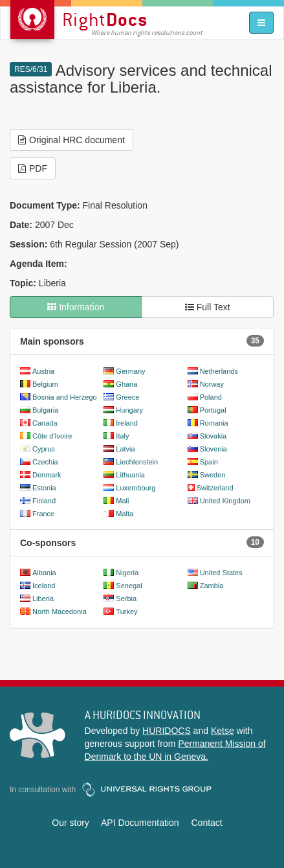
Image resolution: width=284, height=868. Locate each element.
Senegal (129, 586)
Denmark (47, 475)
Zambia (212, 586)
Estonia (44, 488)
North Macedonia (60, 611)
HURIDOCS (167, 731)
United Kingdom (225, 501)
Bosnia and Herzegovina (71, 397)
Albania (44, 573)
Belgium (45, 384)
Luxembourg (136, 488)
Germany (130, 371)
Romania (214, 423)
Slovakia (213, 436)
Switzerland (215, 488)
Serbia (126, 599)
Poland (211, 397)
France (43, 514)
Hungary (129, 410)
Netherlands (219, 371)
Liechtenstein (137, 462)
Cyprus (44, 449)
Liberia (43, 599)
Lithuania (130, 475)
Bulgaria (45, 410)
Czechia (45, 462)
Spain (209, 462)
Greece (127, 397)
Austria (43, 371)
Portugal (213, 410)
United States (221, 573)
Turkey (126, 611)
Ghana (126, 384)
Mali (122, 501)
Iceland (44, 586)
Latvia (125, 449)
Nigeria (127, 573)
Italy (122, 436)
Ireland (127, 423)
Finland (44, 501)
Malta (125, 514)
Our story (71, 823)
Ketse (223, 731)
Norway (212, 384)
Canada (45, 423)
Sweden (213, 475)
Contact (206, 823)
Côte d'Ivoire (52, 436)
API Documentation (140, 823)
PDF (33, 168)
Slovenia (213, 449)
